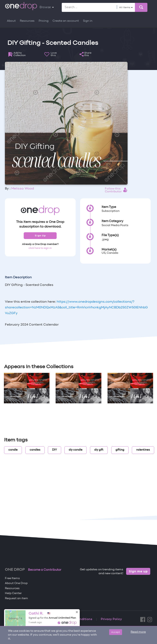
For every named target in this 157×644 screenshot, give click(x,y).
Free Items (12, 578)
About (11, 21)
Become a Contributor (45, 570)
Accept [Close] (116, 632)
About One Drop (16, 583)
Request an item (16, 598)
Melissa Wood (23, 189)
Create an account (66, 21)
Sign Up (40, 236)
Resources (27, 21)
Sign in (88, 21)
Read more (138, 632)
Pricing (44, 21)
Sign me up (138, 571)
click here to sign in (40, 248)
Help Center (13, 593)
